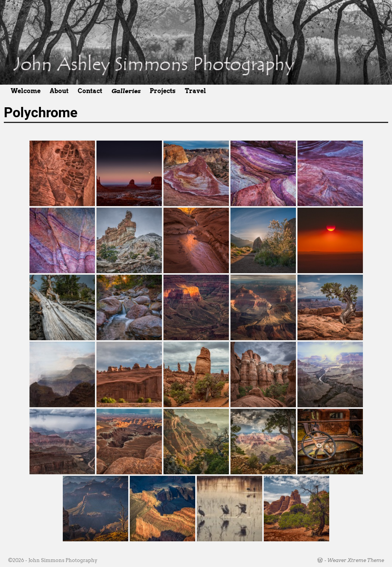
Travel (195, 91)
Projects (163, 91)
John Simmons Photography (63, 560)
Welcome (26, 91)
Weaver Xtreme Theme (356, 560)
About (59, 91)
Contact (90, 91)
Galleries (126, 91)
